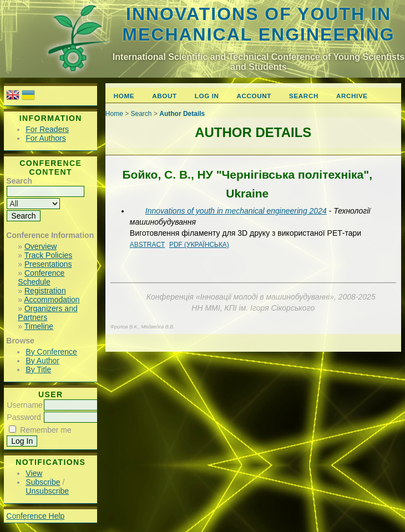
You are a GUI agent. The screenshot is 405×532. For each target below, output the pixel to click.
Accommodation (52, 300)
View (34, 473)
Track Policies (49, 255)
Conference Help (35, 516)
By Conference (51, 352)
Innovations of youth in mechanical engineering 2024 (236, 211)
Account (254, 96)
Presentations (48, 264)
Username (25, 405)
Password (24, 417)
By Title (38, 369)
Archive (352, 96)
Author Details (182, 114)
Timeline (39, 326)
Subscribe (43, 482)
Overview (40, 246)
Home (124, 96)
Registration (45, 291)
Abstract (147, 245)
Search (304, 96)
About (164, 96)
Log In (207, 96)
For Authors (45, 138)
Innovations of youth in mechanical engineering (258, 24)
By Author (42, 361)
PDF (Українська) (199, 245)
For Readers (47, 129)
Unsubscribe (47, 491)
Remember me (46, 430)
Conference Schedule (41, 277)
